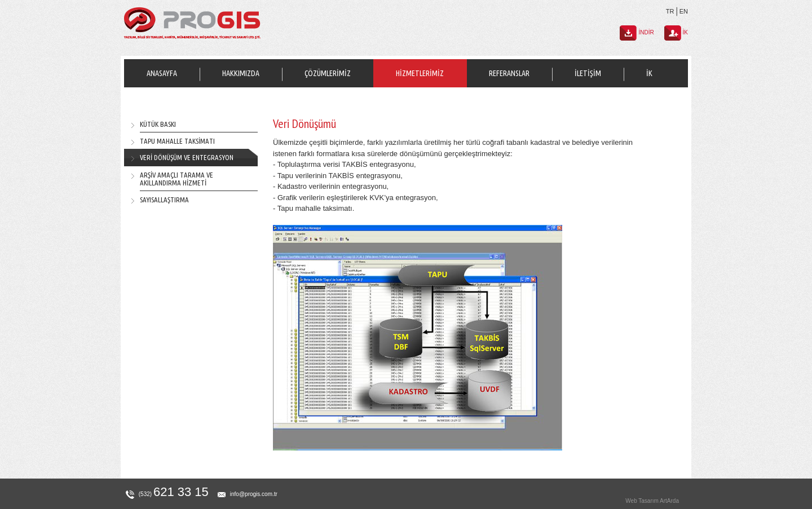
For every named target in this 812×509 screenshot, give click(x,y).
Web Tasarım (642, 501)
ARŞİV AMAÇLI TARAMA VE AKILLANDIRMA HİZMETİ (176, 179)
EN (684, 11)
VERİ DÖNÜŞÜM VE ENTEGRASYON (187, 157)
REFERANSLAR (509, 73)
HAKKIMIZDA (241, 73)
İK (649, 73)
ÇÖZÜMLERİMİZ (328, 73)
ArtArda (669, 501)
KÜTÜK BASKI (158, 124)
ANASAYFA (162, 73)
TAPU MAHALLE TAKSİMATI (177, 141)
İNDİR (637, 32)
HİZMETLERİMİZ (420, 73)
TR (670, 11)
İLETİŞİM (588, 73)
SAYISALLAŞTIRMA (164, 200)
